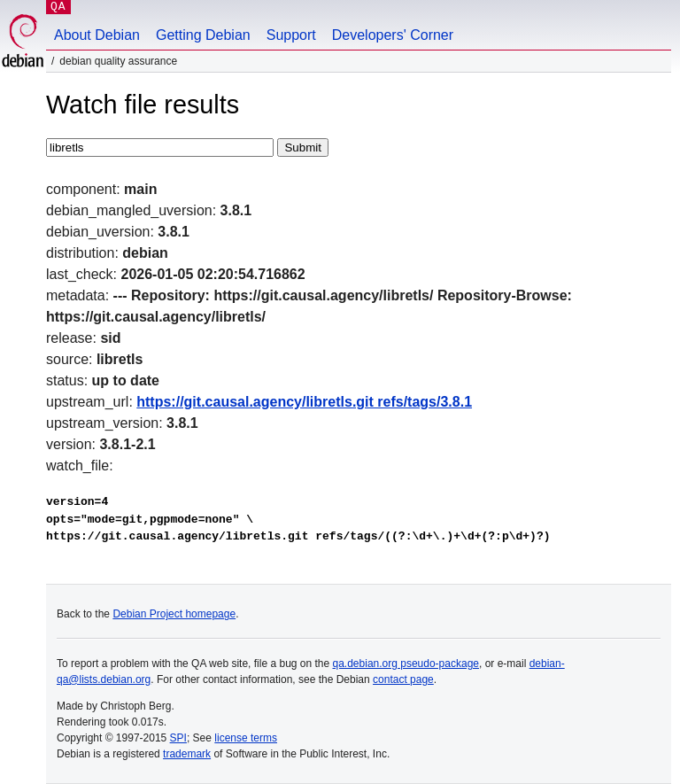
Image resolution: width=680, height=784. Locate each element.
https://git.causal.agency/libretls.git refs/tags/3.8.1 (304, 402)
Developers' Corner (393, 35)
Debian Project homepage (174, 614)
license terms (246, 738)
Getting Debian (203, 35)
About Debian (97, 35)
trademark (187, 754)
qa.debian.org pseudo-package (406, 664)
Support (291, 35)
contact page (403, 679)
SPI (178, 738)
